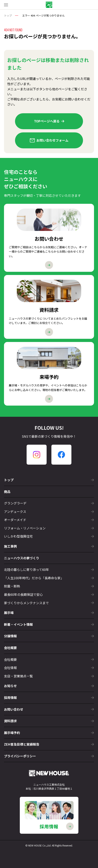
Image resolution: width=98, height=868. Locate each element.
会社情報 (49, 668)
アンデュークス (49, 511)
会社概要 (10, 648)
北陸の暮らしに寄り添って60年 (49, 569)
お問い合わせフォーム (49, 140)
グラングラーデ (49, 503)
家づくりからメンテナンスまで (49, 603)
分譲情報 (49, 636)
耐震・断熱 (49, 586)
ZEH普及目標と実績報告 (49, 744)
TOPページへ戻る (49, 121)
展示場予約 (49, 733)
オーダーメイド (49, 520)
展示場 (49, 613)
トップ (8, 15)
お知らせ (49, 686)
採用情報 (49, 698)
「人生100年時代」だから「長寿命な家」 (49, 578)
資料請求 (49, 721)
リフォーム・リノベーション (49, 528)
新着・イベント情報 (49, 624)
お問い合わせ (49, 709)
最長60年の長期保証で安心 (49, 594)
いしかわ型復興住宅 (49, 536)
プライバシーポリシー (49, 756)
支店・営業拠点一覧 (49, 676)
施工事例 (49, 546)
